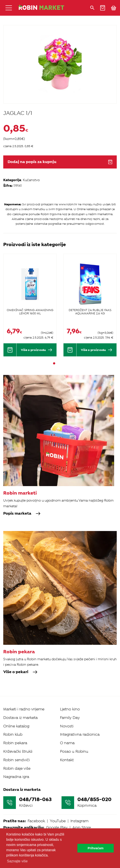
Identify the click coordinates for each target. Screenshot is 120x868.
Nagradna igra (16, 777)
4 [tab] (66, 363)
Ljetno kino (70, 709)
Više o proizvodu (37, 350)
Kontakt (67, 760)
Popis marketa (22, 514)
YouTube (58, 821)
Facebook (36, 821)
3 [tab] (62, 363)
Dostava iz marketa (20, 718)
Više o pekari (20, 672)
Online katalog (16, 726)
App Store (82, 827)
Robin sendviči (17, 760)
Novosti (67, 726)
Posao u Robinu (74, 751)
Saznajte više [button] (17, 861)
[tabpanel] (30, 305)
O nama (67, 743)
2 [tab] (58, 363)
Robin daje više (17, 768)
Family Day (70, 718)
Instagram (79, 821)
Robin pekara (15, 743)
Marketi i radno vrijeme (24, 709)
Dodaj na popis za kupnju (60, 162)
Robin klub (13, 734)
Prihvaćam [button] (96, 848)
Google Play (57, 827)
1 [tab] (54, 363)
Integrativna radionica (80, 734)
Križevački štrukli (18, 751)
